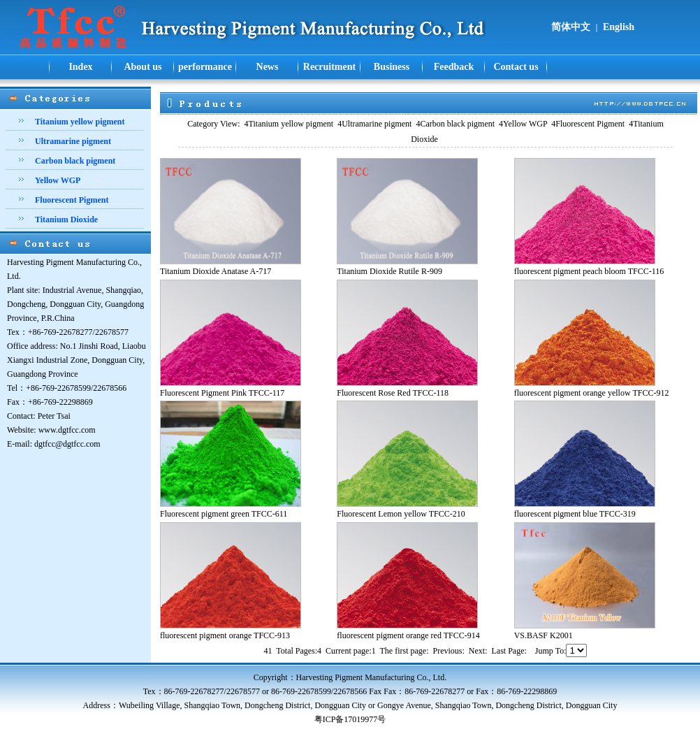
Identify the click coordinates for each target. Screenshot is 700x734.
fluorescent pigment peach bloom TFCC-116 (589, 271)
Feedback (454, 67)
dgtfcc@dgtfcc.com (67, 444)
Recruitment (329, 67)
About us (143, 67)
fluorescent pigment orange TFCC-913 (225, 635)
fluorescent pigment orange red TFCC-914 (408, 635)
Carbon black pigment (455, 124)
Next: (478, 651)
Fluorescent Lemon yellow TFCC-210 (401, 514)
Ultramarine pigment (374, 124)
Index (80, 67)
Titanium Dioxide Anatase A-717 (216, 271)
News (268, 67)
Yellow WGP (523, 124)
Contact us (516, 67)
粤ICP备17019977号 (350, 719)
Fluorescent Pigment (588, 124)
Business (392, 67)
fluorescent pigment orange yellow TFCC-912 (592, 393)
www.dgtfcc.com (67, 430)
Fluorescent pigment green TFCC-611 (224, 514)
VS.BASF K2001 (544, 635)
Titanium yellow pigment (289, 124)
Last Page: (509, 651)
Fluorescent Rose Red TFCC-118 (393, 393)
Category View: (213, 124)
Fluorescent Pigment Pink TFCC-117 (222, 393)
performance (205, 67)
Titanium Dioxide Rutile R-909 (389, 271)
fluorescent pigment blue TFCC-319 (575, 514)
